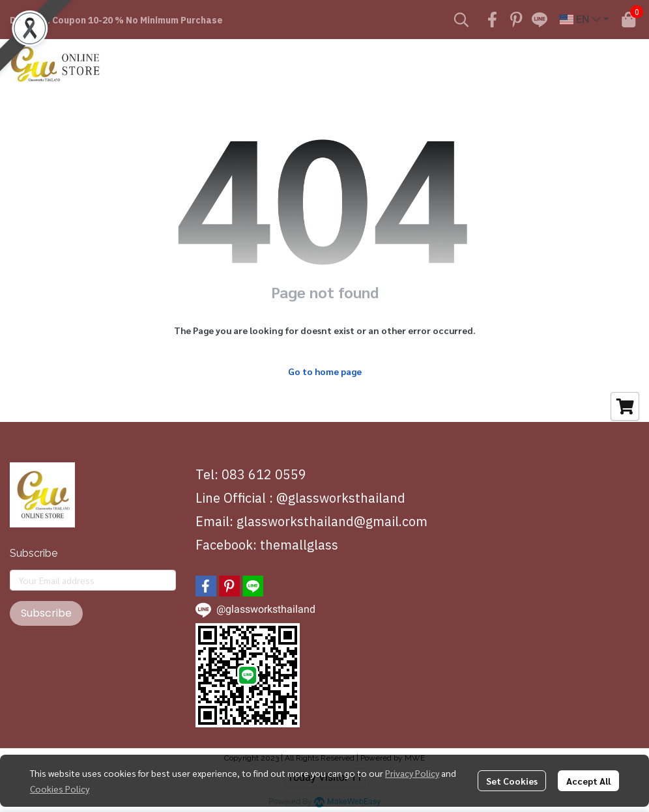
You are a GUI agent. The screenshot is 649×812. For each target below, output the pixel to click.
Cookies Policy (60, 789)
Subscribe (46, 613)
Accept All (588, 781)
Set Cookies (512, 781)
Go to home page (325, 371)
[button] (461, 20)
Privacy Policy (412, 773)
